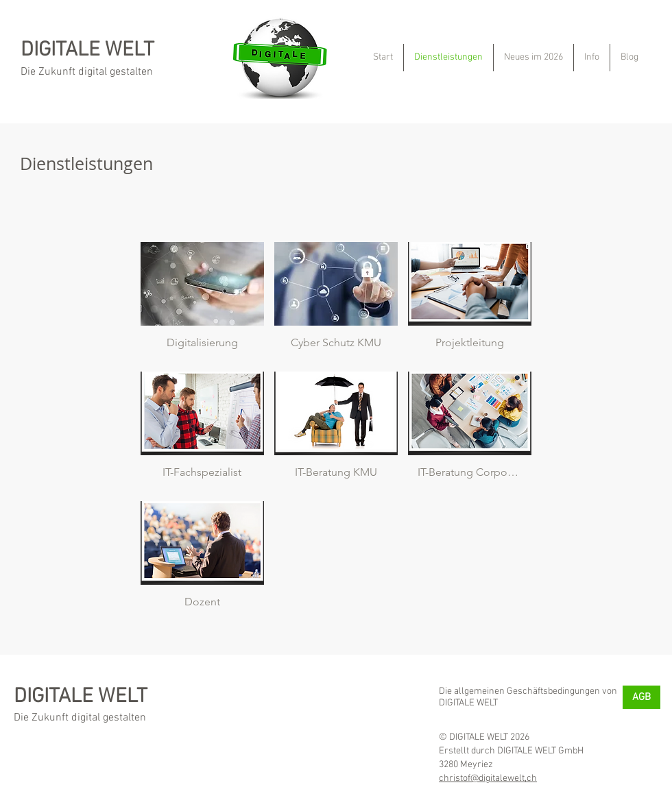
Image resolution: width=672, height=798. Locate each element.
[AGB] (641, 697)
